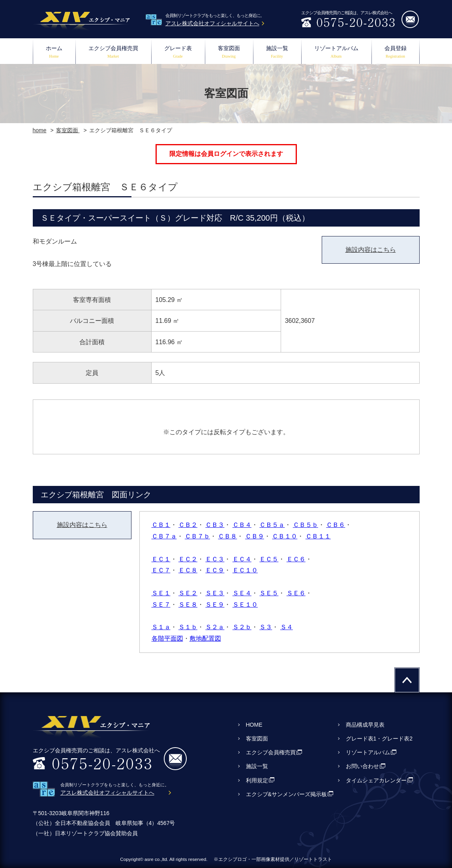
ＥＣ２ (188, 559)
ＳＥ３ (215, 593)
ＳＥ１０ (245, 605)
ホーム (54, 53)
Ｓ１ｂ (188, 627)
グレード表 (178, 53)
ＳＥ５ (269, 593)
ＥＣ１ (161, 559)
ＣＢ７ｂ (197, 536)
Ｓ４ (287, 627)
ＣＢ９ (255, 536)
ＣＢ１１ (318, 536)
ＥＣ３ (215, 559)
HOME (254, 725)
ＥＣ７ (161, 570)
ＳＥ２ (188, 593)
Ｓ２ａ (215, 627)
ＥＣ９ (215, 570)
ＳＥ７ (161, 605)
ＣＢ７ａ (164, 536)
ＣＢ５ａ (272, 525)
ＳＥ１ (161, 593)
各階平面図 (167, 638)
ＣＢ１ (161, 525)
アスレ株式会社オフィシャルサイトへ (212, 23)
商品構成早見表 (365, 725)
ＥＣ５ (269, 559)
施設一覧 (277, 53)
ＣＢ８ (227, 536)
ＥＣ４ (242, 559)
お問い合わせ (362, 766)
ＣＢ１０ (285, 536)
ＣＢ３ (215, 525)
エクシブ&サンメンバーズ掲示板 (286, 794)
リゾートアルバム (336, 53)
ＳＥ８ (188, 605)
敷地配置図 (205, 638)
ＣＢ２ (188, 525)
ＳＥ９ (215, 605)
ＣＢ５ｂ (306, 525)
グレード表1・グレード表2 (379, 739)
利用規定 (257, 780)
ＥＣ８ (188, 570)
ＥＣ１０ (245, 570)
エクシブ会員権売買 (113, 53)
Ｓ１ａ (161, 627)
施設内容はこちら (371, 250)
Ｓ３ (266, 627)
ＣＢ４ (242, 525)
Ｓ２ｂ (242, 627)
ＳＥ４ (242, 593)
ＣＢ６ (336, 525)
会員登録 (396, 53)
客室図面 (229, 53)
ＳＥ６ (296, 593)
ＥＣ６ (296, 559)
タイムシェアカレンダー (376, 780)
